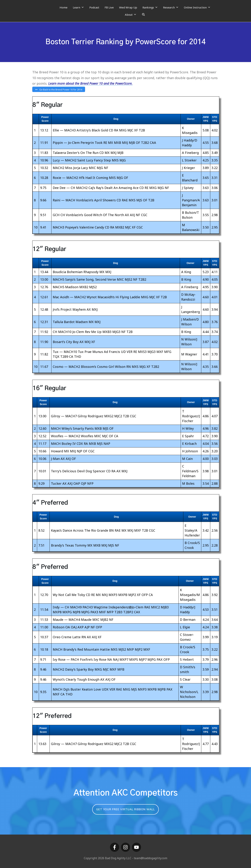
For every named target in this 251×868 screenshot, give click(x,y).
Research (171, 7)
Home (64, 7)
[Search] (143, 15)
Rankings (150, 7)
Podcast (94, 7)
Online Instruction (197, 7)
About (131, 15)
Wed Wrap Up (128, 7)
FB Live (109, 7)
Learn (78, 7)
